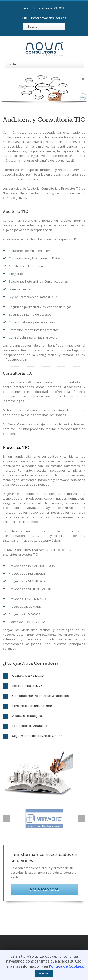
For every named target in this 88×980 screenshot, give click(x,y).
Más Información (45, 889)
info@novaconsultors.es (49, 18)
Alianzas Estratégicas (23, 716)
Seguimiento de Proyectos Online (33, 736)
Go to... (32, 26)
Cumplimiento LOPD (23, 676)
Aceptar (44, 973)
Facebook (30, 941)
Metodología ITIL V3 (23, 686)
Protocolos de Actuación (26, 726)
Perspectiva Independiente (27, 706)
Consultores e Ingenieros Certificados (36, 696)
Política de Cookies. (66, 966)
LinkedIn (47, 941)
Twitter (38, 941)
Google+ (56, 941)
